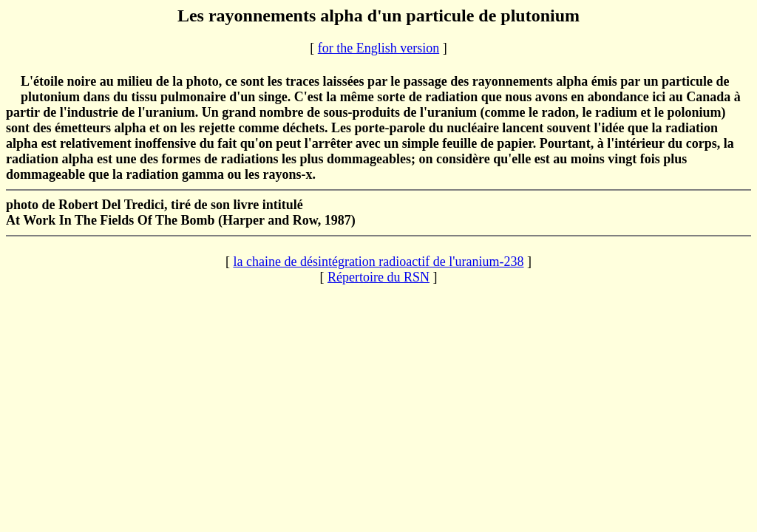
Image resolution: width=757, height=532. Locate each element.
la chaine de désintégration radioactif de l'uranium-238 (378, 262)
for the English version (378, 48)
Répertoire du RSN (378, 277)
